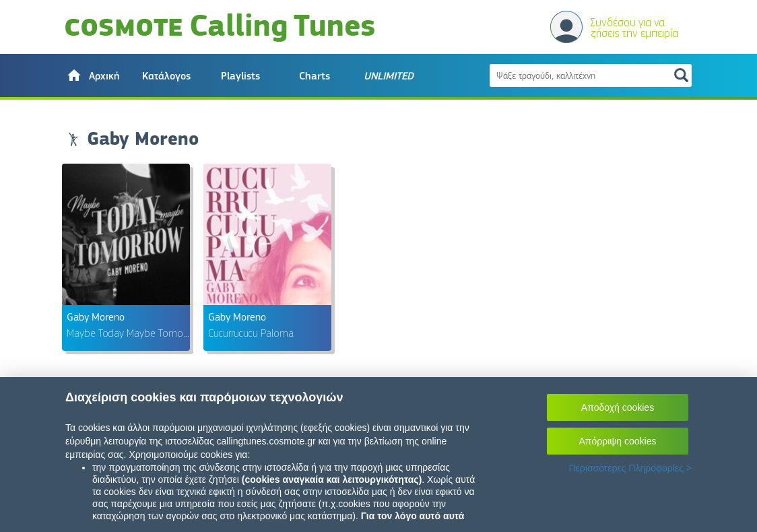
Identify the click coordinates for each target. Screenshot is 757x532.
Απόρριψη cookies (618, 441)
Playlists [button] (240, 76)
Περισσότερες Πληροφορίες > (630, 468)
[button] (92, 75)
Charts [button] (315, 76)
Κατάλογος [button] (166, 76)
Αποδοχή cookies (618, 407)
